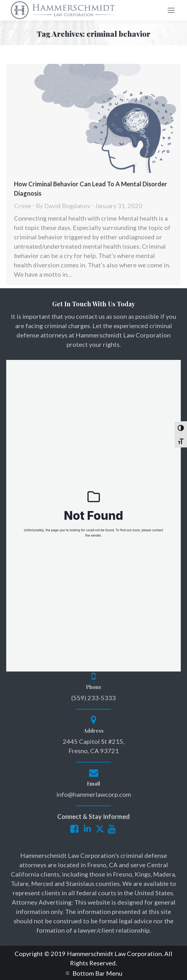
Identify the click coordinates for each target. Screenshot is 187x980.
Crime (23, 206)
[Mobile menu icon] (171, 10)
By (63, 206)
